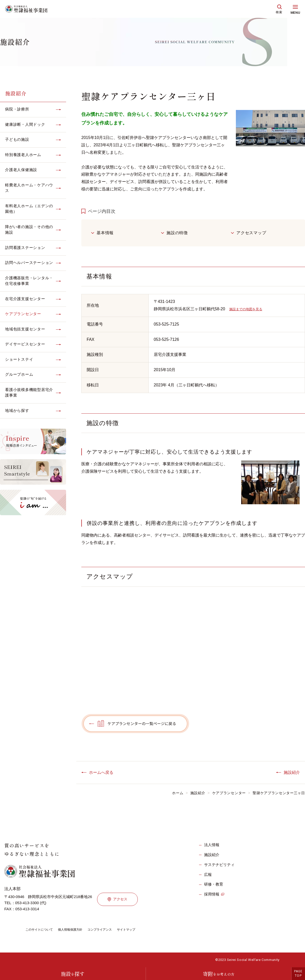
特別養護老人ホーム (23, 155)
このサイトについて (41, 929)
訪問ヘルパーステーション (29, 263)
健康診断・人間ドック (25, 124)
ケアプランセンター (23, 314)
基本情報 (105, 233)
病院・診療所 (17, 109)
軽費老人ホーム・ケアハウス (29, 188)
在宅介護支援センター (25, 299)
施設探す (73, 974)
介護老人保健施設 (21, 170)
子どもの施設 (17, 139)
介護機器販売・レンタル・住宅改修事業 (29, 281)
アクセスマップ (251, 233)
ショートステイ (19, 359)
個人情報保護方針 (77, 929)
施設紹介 (16, 93)
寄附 (219, 974)
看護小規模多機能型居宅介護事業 (29, 393)
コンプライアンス (110, 929)
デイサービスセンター (25, 344)
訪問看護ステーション (25, 248)
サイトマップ (140, 929)
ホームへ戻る (101, 772)
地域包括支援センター (25, 329)
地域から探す (17, 410)
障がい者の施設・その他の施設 (29, 230)
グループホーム (19, 374)
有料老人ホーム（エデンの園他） (29, 209)
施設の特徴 (177, 233)
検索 (279, 12)
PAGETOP (298, 974)
